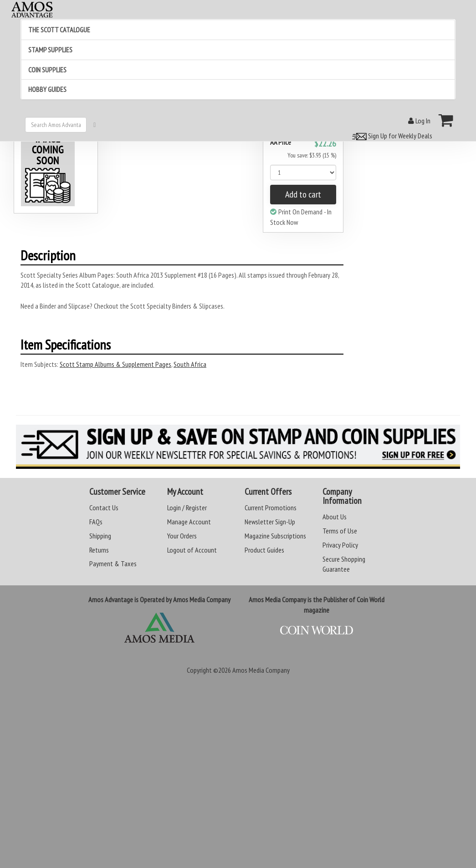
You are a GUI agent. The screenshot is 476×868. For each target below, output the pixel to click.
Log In (419, 121)
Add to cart (303, 194)
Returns (99, 550)
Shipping (100, 536)
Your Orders (182, 536)
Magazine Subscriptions (275, 536)
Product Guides (264, 550)
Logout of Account (192, 550)
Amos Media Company (261, 670)
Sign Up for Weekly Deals (391, 136)
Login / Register (187, 508)
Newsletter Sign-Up (270, 522)
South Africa (190, 364)
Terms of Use (340, 531)
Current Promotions (271, 508)
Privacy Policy (340, 545)
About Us (335, 517)
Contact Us (104, 508)
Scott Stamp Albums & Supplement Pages (115, 364)
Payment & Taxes (113, 563)
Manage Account (189, 522)
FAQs (96, 522)
